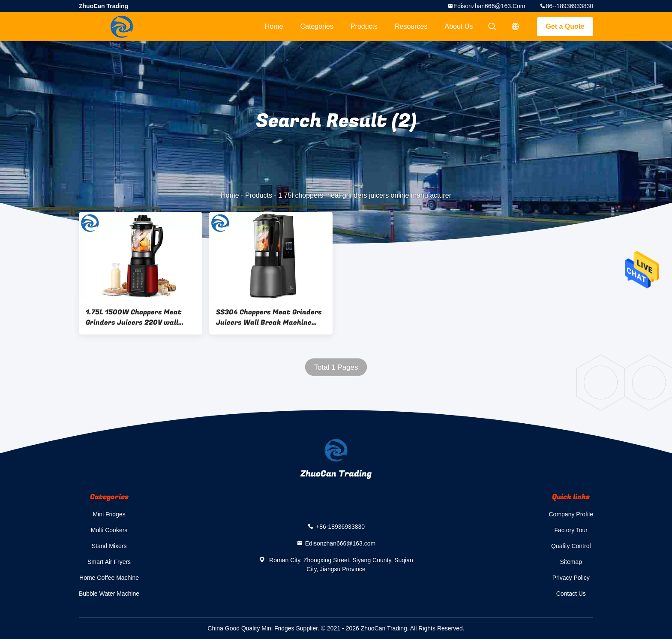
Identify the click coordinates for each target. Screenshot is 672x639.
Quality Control (571, 546)
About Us (459, 26)
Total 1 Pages (336, 367)
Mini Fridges (109, 514)
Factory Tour (571, 530)
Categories (317, 26)
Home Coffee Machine (109, 578)
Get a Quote (565, 26)
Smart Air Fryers (109, 562)
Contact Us (571, 594)
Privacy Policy (571, 578)
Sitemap (571, 562)
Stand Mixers (109, 546)
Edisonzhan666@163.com (489, 6)
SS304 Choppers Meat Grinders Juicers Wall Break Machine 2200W (269, 317)
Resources (411, 26)
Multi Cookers (109, 530)
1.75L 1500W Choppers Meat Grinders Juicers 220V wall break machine (134, 317)
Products (364, 26)
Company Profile (571, 514)
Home (274, 26)
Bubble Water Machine (109, 594)
